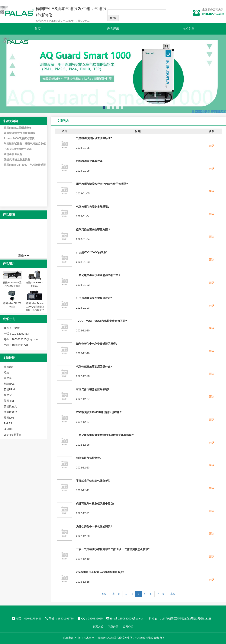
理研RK (8, 429)
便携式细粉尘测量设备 (17, 159)
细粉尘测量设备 (13, 154)
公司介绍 (128, 627)
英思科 (8, 378)
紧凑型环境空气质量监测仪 (20, 133)
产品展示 (113, 29)
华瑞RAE (9, 384)
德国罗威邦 (10, 412)
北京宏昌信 (70, 638)
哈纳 (6, 372)
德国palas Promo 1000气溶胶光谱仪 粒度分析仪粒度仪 (35, 307)
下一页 (161, 594)
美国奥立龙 (10, 406)
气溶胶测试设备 (13, 144)
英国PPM (9, 389)
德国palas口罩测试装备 (18, 128)
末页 (173, 594)
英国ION (9, 418)
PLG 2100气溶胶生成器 (18, 149)
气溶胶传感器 (38, 165)
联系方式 (98, 627)
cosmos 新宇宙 (13, 435)
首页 (38, 29)
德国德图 (9, 367)
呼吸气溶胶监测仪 (35, 144)
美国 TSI (9, 401)
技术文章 (188, 29)
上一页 (116, 594)
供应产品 (113, 627)
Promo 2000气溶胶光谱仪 (19, 138)
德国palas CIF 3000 (16, 165)
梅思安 (8, 395)
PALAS (8, 423)
